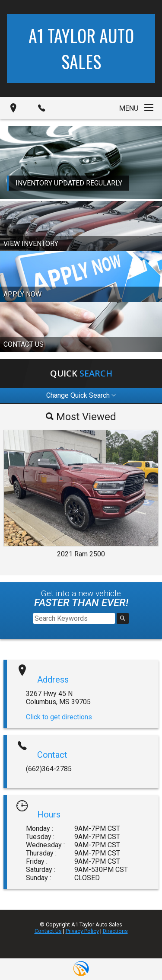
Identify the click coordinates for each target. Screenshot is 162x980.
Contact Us (48, 931)
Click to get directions (59, 717)
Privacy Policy (82, 931)
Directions (115, 931)
